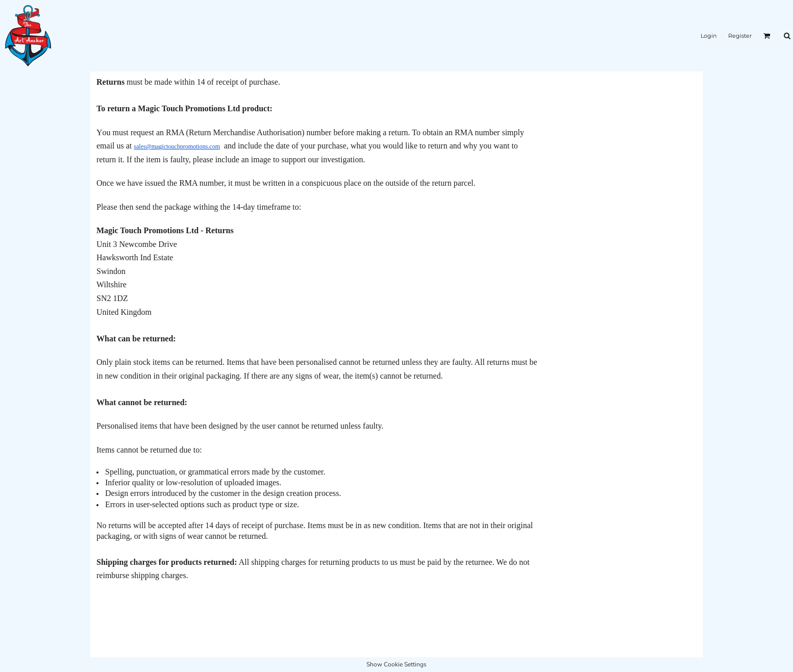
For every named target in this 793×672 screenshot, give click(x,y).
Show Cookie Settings (397, 664)
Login (709, 36)
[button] (767, 36)
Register (740, 36)
